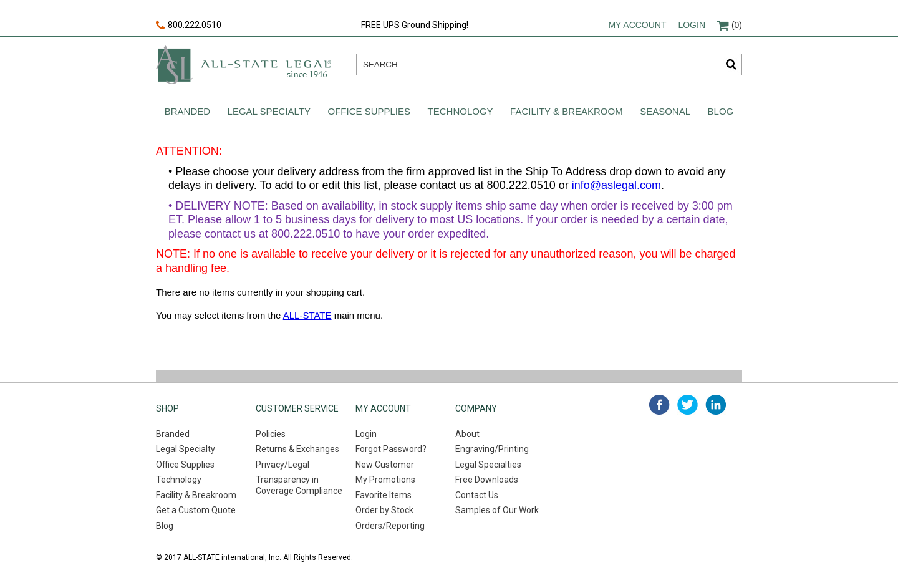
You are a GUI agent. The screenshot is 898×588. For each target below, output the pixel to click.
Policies (271, 434)
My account (637, 25)
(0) (730, 25)
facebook (659, 405)
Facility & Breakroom (567, 111)
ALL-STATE (307, 315)
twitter (688, 405)
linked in (716, 405)
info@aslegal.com (616, 185)
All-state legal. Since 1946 (244, 65)
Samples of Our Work (497, 510)
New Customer (385, 465)
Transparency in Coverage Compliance (299, 485)
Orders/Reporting (390, 526)
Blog (721, 111)
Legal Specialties (488, 465)
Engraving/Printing (492, 449)
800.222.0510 (189, 26)
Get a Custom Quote (196, 510)
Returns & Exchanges (297, 449)
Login (692, 25)
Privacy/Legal (282, 465)
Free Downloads (487, 480)
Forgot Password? (391, 449)
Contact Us (477, 495)
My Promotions (385, 480)
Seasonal (665, 111)
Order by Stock (384, 510)
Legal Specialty (269, 111)
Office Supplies (369, 111)
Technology (461, 111)
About (467, 434)
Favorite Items (384, 495)
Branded (187, 111)
